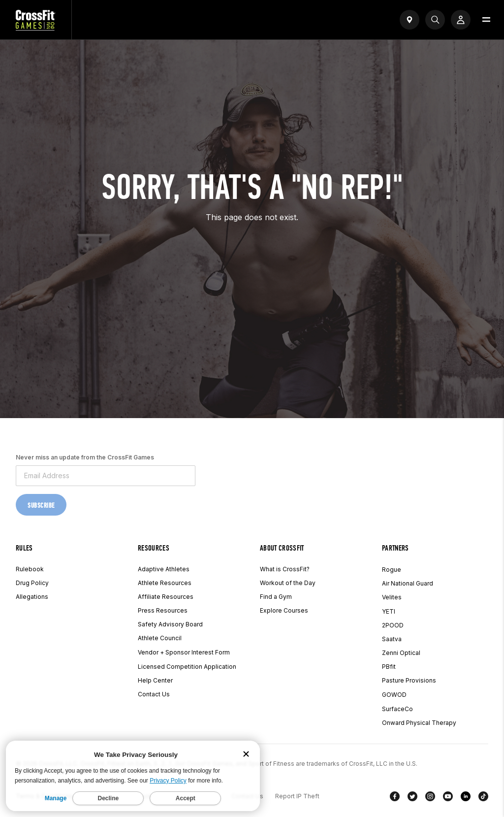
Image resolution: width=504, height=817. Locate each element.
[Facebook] (395, 798)
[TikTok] (483, 798)
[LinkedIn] (466, 798)
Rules (24, 548)
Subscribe (41, 506)
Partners (395, 548)
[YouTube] (448, 798)
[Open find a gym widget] (409, 20)
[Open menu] (486, 20)
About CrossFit (282, 548)
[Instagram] (430, 798)
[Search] (435, 20)
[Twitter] (412, 798)
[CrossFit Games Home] (36, 28)
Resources (154, 548)
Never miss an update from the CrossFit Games (85, 457)
